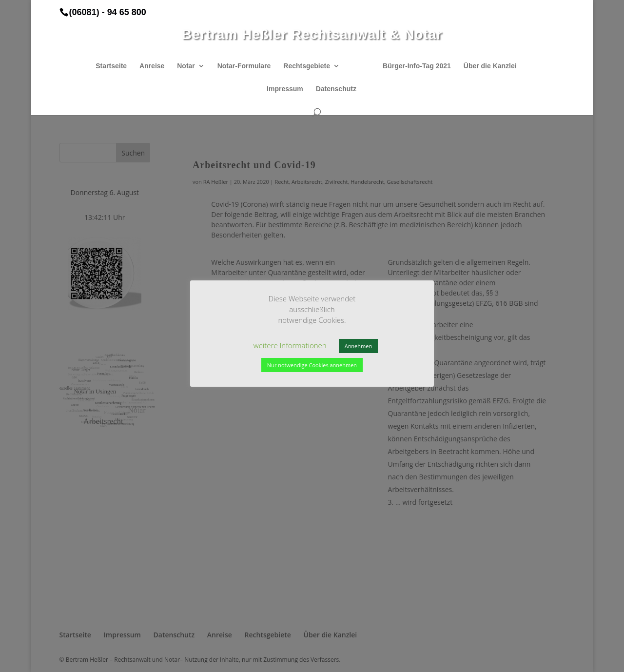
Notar (186, 66)
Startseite (111, 66)
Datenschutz (336, 89)
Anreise (152, 66)
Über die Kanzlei (490, 66)
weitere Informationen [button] (290, 345)
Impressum (285, 89)
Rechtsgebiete (307, 66)
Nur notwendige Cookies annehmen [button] (312, 365)
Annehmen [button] (358, 346)
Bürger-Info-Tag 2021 (417, 66)
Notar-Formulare (244, 66)
